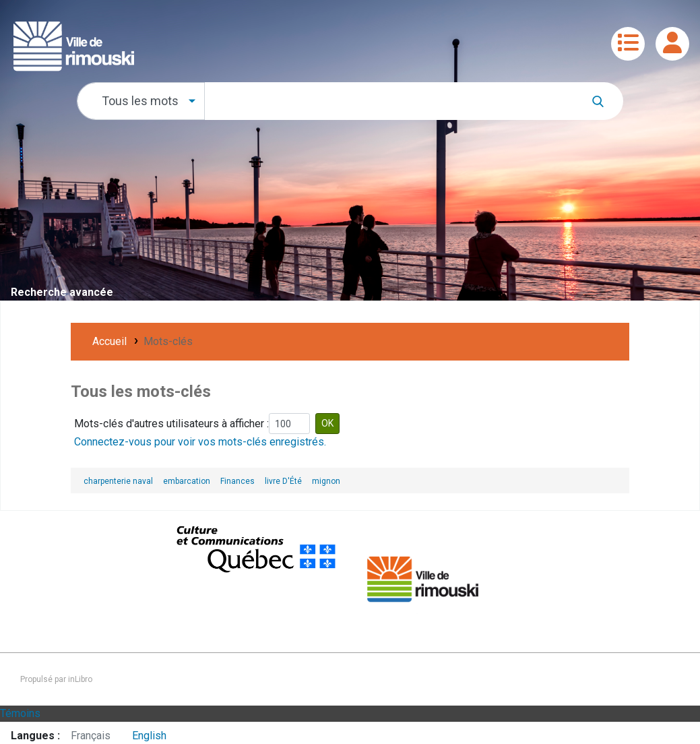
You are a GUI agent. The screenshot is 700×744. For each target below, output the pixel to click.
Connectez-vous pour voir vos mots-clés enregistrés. (200, 442)
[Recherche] (604, 101)
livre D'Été (283, 481)
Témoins (20, 713)
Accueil (109, 341)
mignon (326, 481)
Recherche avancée (62, 292)
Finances (237, 481)
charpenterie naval (118, 481)
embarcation (187, 481)
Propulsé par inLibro (56, 679)
